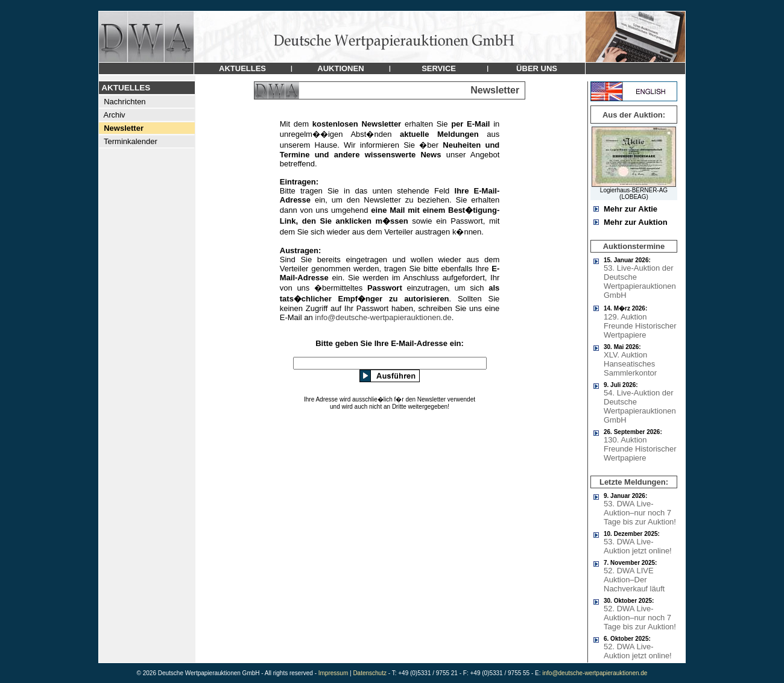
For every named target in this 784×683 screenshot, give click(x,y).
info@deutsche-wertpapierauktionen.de (383, 317)
